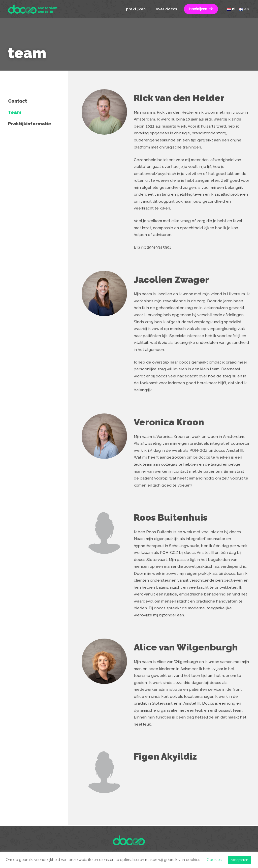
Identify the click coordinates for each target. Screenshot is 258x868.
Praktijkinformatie (30, 124)
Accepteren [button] (239, 860)
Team (15, 112)
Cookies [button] (214, 860)
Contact (18, 101)
